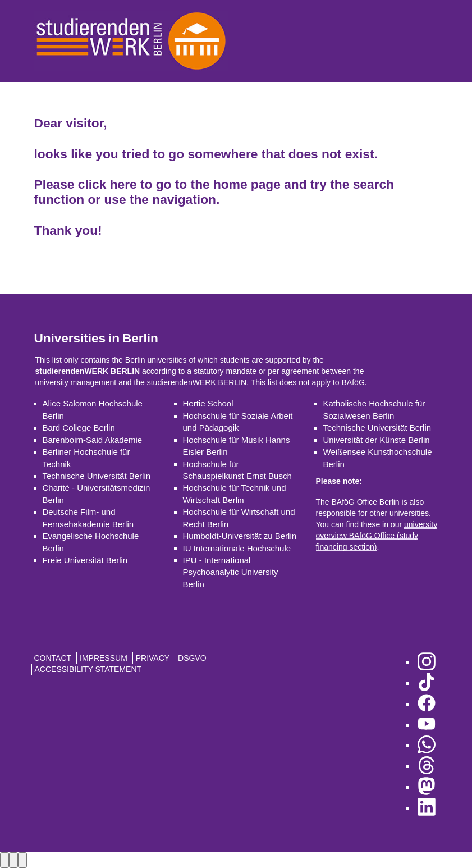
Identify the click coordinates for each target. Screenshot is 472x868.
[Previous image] (4, 860)
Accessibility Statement (88, 669)
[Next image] (13, 860)
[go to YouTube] (427, 725)
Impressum (104, 658)
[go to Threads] (427, 766)
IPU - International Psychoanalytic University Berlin (231, 572)
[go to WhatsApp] (427, 745)
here (123, 184)
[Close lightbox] (22, 860)
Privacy (153, 658)
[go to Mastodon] (427, 787)
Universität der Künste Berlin (377, 440)
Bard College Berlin (79, 428)
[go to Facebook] (427, 704)
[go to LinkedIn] (427, 808)
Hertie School (208, 403)
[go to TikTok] (427, 683)
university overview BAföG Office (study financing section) (377, 536)
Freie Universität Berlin (85, 560)
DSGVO (192, 658)
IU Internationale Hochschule (237, 548)
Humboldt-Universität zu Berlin (240, 536)
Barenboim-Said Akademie (93, 440)
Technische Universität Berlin (97, 476)
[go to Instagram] (427, 662)
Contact (53, 658)
